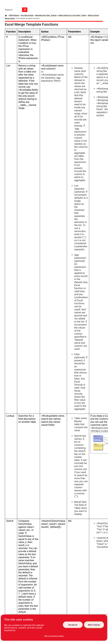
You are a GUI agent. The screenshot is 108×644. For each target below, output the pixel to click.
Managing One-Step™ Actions (46, 15)
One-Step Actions (27, 15)
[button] (25, 10)
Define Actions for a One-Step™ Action (72, 15)
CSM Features (14, 15)
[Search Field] (15, 10)
